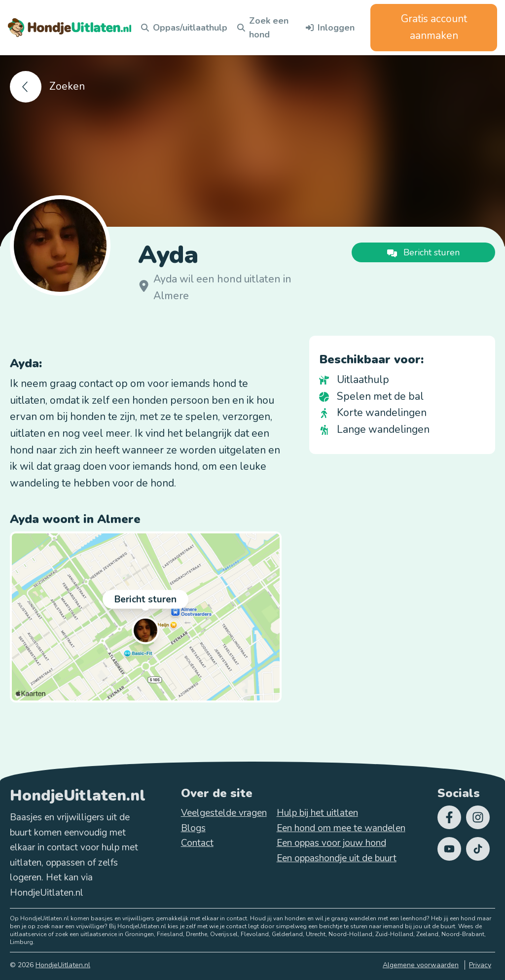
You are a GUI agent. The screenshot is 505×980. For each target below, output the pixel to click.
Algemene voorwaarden (421, 965)
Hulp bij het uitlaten (317, 813)
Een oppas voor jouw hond (331, 843)
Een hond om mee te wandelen (341, 828)
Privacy (480, 965)
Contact (197, 843)
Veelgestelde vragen (224, 813)
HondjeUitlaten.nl (63, 965)
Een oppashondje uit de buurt (337, 858)
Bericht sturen (145, 601)
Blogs (193, 828)
